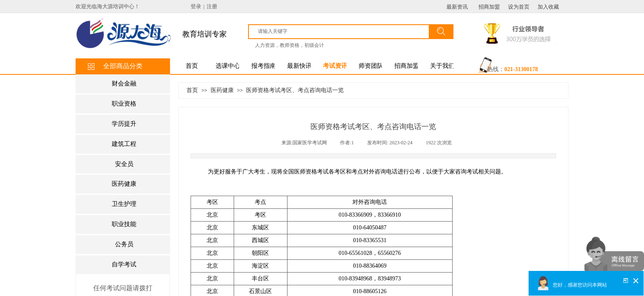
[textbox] (343, 31)
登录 (196, 6)
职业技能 (124, 224)
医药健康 (222, 90)
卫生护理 (124, 204)
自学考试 (124, 264)
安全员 (124, 164)
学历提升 (124, 124)
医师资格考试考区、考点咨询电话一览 (295, 90)
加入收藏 (548, 7)
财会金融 (124, 83)
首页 (192, 90)
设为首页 (519, 7)
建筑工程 (124, 144)
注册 (212, 6)
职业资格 (124, 104)
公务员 (124, 244)
